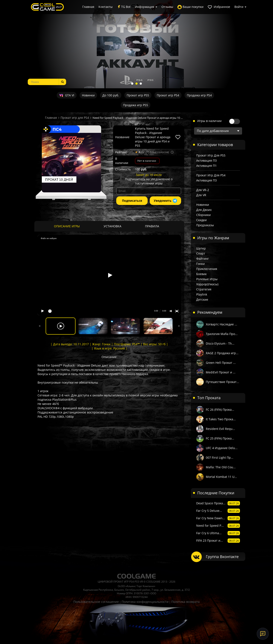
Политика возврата (185, 602)
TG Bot (124, 7)
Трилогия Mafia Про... (222, 334)
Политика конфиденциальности (145, 602)
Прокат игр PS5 (138, 95)
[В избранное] (178, 137)
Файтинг (203, 259)
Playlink (202, 294)
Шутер (201, 248)
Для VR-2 (203, 190)
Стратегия (204, 289)
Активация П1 (206, 166)
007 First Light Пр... (220, 458)
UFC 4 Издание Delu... (222, 448)
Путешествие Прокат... (222, 382)
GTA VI (67, 95)
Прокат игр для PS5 (211, 155)
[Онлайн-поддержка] (263, 634)
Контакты (106, 7)
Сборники (203, 215)
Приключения (207, 269)
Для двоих (204, 210)
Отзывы (167, 7)
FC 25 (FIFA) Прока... (220, 438)
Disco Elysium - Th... (220, 343)
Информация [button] (146, 7)
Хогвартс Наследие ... (221, 324)
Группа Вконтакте (222, 557)
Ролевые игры (207, 279)
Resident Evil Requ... (220, 429)
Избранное (219, 7)
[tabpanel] (136, 44)
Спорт (201, 253)
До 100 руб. (111, 95)
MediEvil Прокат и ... (221, 372)
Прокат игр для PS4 (75, 118)
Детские (202, 300)
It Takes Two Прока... (221, 419)
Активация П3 (206, 160)
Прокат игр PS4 (168, 95)
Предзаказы (205, 225)
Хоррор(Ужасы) (207, 284)
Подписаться (132, 201)
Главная (88, 7)
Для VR (201, 195)
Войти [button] (240, 7)
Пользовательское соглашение (96, 602)
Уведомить (165, 201)
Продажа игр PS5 (136, 105)
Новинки (88, 95)
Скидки (201, 220)
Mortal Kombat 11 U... (221, 477)
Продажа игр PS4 (199, 95)
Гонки (200, 264)
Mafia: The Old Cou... (221, 467)
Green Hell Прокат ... (221, 363)
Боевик (201, 274)
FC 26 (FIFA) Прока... (220, 410)
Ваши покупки (190, 7)
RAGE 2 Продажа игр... (222, 353)
